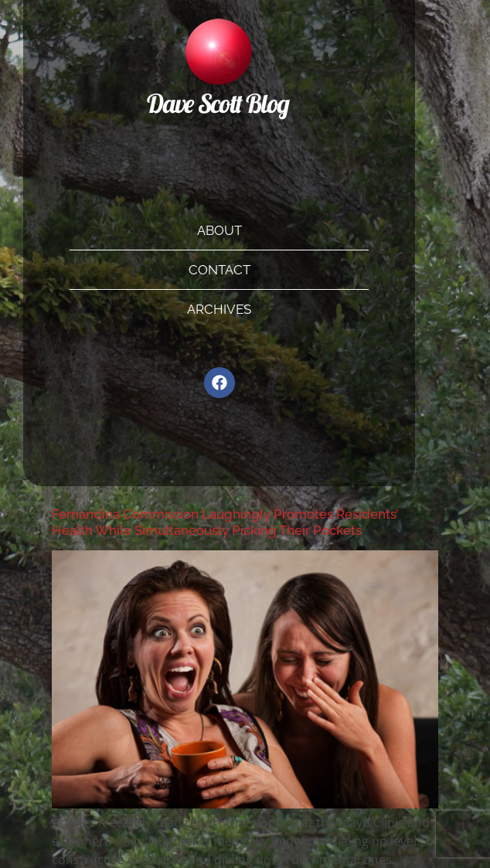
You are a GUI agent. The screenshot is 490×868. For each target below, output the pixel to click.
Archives (219, 309)
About (219, 230)
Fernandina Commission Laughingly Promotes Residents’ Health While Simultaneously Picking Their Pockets (225, 522)
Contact (219, 270)
